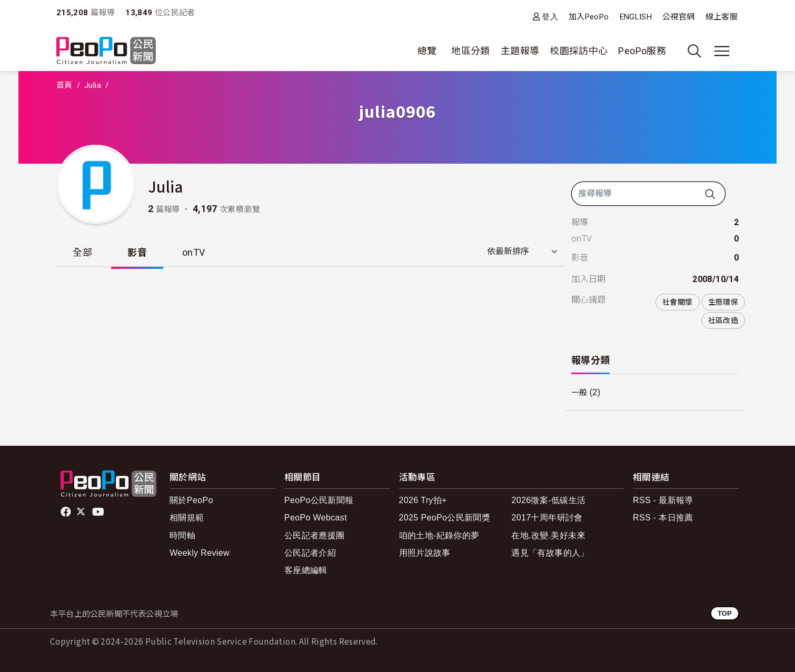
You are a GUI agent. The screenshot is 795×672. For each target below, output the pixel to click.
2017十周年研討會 (547, 518)
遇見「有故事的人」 (550, 553)
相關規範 (187, 518)
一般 (580, 393)
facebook (67, 512)
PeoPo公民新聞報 (319, 500)
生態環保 (723, 302)
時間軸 (182, 535)
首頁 (64, 85)
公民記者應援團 (315, 535)
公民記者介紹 (310, 553)
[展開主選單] (722, 51)
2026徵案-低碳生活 (548, 500)
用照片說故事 (425, 553)
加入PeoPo (589, 17)
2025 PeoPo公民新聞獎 (445, 518)
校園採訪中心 (579, 51)
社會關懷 (677, 302)
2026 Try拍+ (423, 500)
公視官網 (678, 17)
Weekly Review (200, 553)
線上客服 (722, 17)
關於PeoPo (191, 500)
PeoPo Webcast (316, 518)
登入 (550, 17)
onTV (195, 252)
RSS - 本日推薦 (663, 518)
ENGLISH (636, 17)
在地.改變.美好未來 (548, 535)
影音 (138, 252)
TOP (725, 613)
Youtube (99, 512)
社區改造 (723, 320)
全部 (83, 252)
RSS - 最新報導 (663, 500)
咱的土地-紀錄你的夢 (439, 535)
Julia (93, 85)
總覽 (427, 51)
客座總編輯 (306, 570)
